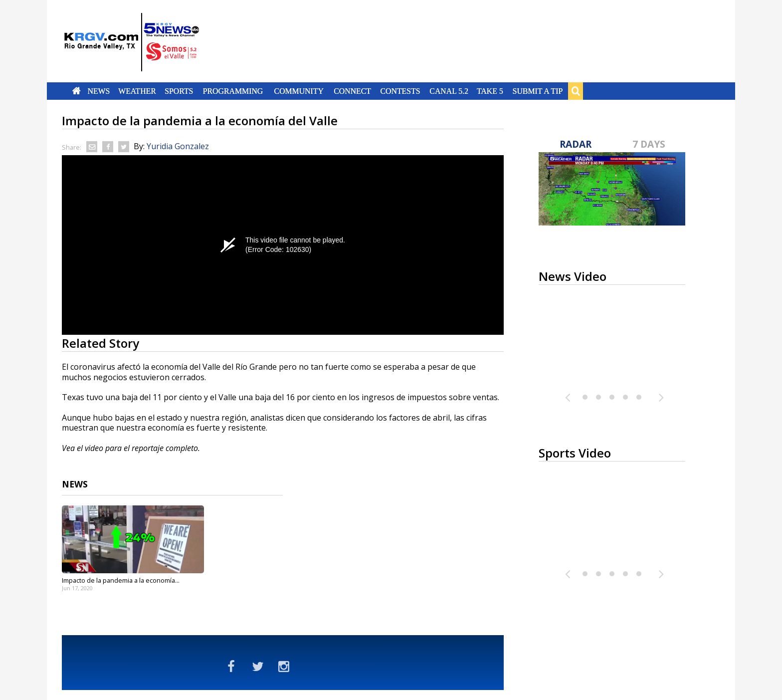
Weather (137, 91)
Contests (400, 91)
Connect (352, 91)
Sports (179, 91)
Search (576, 91)
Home (77, 91)
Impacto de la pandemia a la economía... (121, 580)
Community (299, 91)
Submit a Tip (537, 91)
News (98, 91)
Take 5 (490, 91)
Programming (233, 91)
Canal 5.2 (449, 91)
